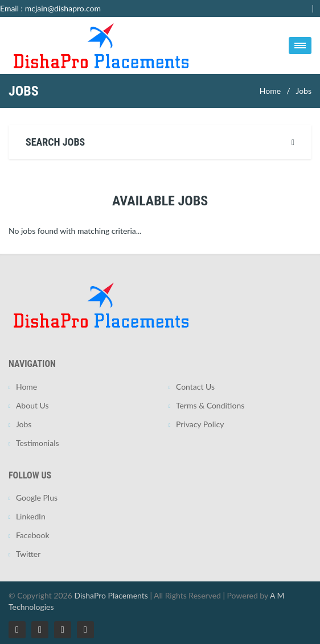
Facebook (33, 535)
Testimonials (38, 443)
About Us (32, 405)
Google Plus (37, 498)
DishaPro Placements (111, 595)
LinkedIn (31, 516)
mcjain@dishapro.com (63, 8)
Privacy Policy (200, 424)
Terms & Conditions (210, 405)
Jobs (303, 91)
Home (270, 91)
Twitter (28, 554)
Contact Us (195, 387)
